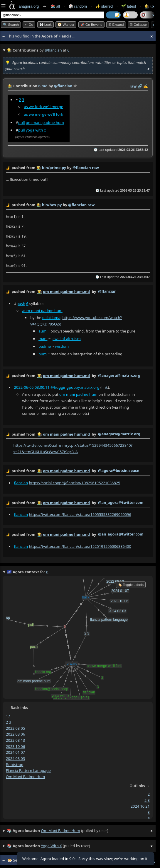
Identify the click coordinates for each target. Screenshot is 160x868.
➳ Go (29, 25)
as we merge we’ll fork (44, 114)
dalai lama (51, 317)
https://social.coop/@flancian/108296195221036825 (74, 483)
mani (43, 338)
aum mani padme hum (42, 310)
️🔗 (140, 86)
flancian (21, 483)
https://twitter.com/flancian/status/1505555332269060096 (80, 514)
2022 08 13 (15, 740)
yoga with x (36, 130)
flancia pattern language (28, 771)
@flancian (53, 50)
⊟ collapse (138, 25)
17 (8, 716)
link (105, 387)
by (78, 292)
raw (133, 86)
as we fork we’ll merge (44, 107)
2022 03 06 (15, 734)
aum (42, 331)
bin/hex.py (52, 205)
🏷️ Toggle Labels (131, 585)
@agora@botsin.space (119, 470)
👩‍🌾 (10, 86)
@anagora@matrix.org (119, 375)
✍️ (146, 86)
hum (43, 354)
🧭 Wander (66, 25)
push (21, 303)
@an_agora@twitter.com (121, 502)
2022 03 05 (15, 728)
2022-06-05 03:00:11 (32, 387)
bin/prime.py (54, 168)
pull (21, 122)
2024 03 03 (15, 758)
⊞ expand (116, 25)
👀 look (46, 25)
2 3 (9, 722)
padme (45, 346)
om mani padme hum (45, 122)
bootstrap (15, 765)
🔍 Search (11, 25)
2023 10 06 (15, 746)
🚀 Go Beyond (91, 25)
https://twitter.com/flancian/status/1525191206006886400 (80, 546)
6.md (43, 86)
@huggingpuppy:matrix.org (75, 387)
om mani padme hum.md (66, 291)
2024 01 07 (15, 753)
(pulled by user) (80, 831)
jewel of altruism (66, 338)
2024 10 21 (140, 806)
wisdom (62, 346)
